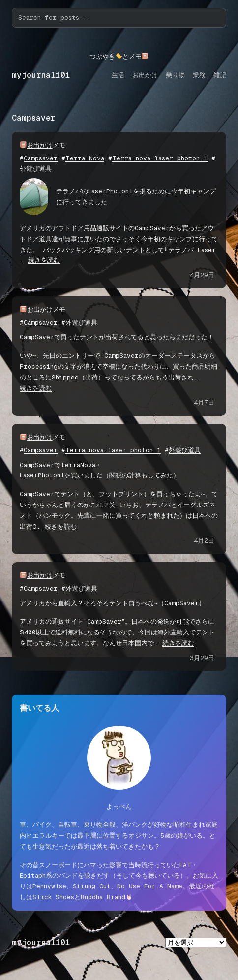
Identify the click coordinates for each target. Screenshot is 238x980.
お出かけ (40, 145)
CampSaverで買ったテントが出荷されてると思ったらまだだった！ (117, 337)
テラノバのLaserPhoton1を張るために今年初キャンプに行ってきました (136, 197)
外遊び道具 (36, 169)
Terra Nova (85, 158)
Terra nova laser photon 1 (160, 158)
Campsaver (41, 158)
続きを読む (44, 260)
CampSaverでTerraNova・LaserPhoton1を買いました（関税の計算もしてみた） (100, 470)
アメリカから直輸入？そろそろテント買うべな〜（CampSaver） (112, 603)
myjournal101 (41, 75)
